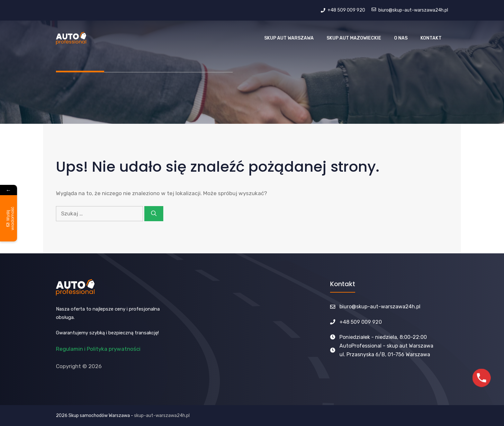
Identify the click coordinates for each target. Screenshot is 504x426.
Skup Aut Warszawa (289, 38)
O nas (401, 38)
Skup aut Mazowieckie (354, 38)
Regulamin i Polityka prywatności (98, 349)
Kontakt (431, 38)
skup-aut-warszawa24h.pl (162, 416)
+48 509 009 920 (361, 322)
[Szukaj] (154, 214)
